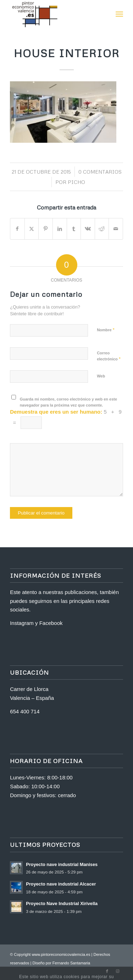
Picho (76, 182)
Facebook (51, 623)
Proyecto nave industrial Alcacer (61, 884)
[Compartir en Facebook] (17, 229)
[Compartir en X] (32, 229)
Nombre (106, 330)
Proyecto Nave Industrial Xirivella (62, 903)
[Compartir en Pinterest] (46, 229)
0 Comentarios (100, 172)
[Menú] (119, 14)
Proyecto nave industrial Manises (62, 864)
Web (101, 376)
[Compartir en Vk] (88, 229)
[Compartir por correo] (116, 229)
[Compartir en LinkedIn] (60, 229)
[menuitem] (119, 14)
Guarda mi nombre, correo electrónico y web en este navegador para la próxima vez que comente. (68, 402)
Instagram (22, 623)
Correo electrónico (109, 356)
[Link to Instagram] (118, 971)
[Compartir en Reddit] (102, 229)
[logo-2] (55, 14)
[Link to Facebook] (107, 971)
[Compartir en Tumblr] (74, 229)
